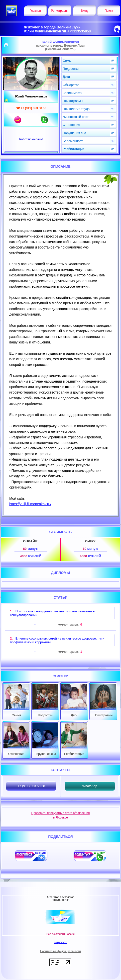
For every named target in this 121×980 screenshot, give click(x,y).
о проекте (60, 942)
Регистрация (60, 11)
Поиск (109, 11)
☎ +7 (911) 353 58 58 (31, 108)
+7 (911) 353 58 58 (31, 786)
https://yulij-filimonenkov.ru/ (30, 504)
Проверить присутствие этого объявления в (61, 815)
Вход (84, 11)
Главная (35, 11)
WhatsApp (90, 786)
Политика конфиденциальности (60, 951)
